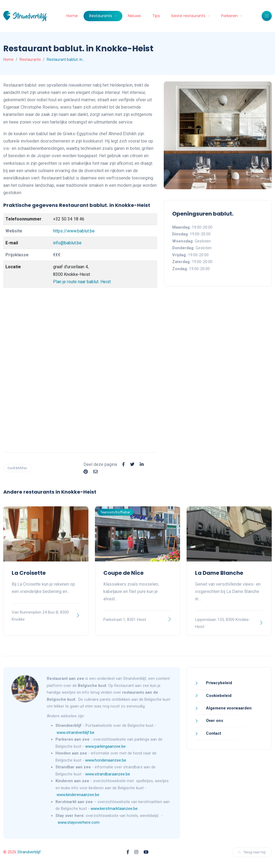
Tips (156, 16)
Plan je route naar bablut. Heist (82, 282)
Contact (213, 733)
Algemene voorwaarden (228, 708)
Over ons (214, 721)
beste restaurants (189, 16)
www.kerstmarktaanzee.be (114, 809)
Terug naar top (252, 852)
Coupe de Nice (123, 573)
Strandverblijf (29, 852)
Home (72, 16)
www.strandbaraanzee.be (108, 774)
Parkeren (230, 16)
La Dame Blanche (219, 573)
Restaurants (101, 16)
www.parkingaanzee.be (106, 746)
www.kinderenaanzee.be (78, 795)
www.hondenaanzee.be (106, 760)
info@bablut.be (67, 243)
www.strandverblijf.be (75, 733)
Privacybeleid (218, 683)
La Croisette (29, 573)
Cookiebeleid (218, 696)
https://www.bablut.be (74, 231)
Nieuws (134, 16)
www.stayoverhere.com (79, 822)
